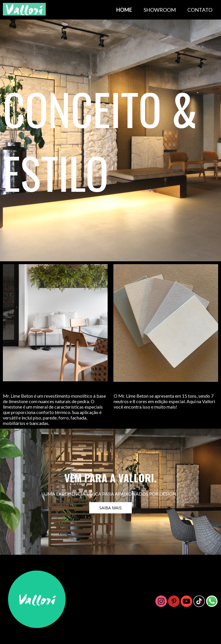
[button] (110, 508)
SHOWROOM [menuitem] (160, 10)
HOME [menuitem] (124, 10)
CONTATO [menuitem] (200, 10)
